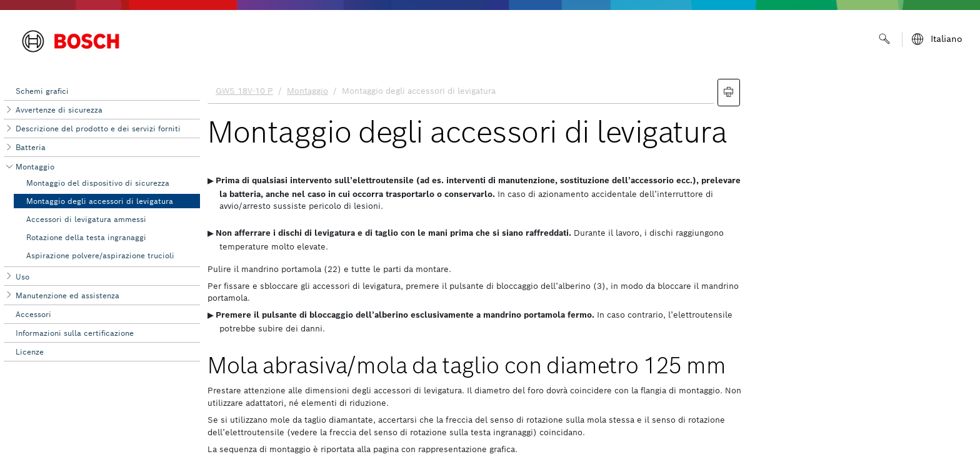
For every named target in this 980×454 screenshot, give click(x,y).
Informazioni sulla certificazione (75, 333)
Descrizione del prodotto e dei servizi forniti (98, 129)
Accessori (33, 314)
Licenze (30, 352)
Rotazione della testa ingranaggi (86, 237)
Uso (22, 277)
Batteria (31, 147)
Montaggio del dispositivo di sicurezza (98, 183)
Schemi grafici (42, 91)
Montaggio (35, 167)
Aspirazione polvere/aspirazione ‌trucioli (100, 255)
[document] (590, 263)
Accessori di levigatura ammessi (86, 219)
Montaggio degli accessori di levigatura (100, 201)
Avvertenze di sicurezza (59, 110)
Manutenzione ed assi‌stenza (67, 295)
